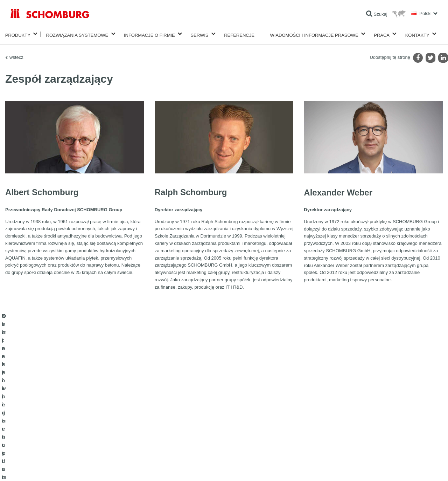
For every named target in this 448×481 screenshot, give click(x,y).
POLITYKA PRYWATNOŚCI (76, 467)
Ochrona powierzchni (30, 431)
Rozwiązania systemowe (77, 34)
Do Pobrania (168, 420)
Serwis (199, 34)
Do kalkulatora (170, 410)
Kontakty (417, 34)
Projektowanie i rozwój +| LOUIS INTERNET (407, 467)
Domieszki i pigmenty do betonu (40, 441)
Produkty (18, 34)
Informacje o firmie (149, 34)
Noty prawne (40, 467)
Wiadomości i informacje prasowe (314, 34)
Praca (382, 34)
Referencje (239, 34)
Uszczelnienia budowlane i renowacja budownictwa (58, 410)
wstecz (16, 54)
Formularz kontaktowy (177, 431)
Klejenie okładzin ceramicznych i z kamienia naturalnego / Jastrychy (74, 420)
